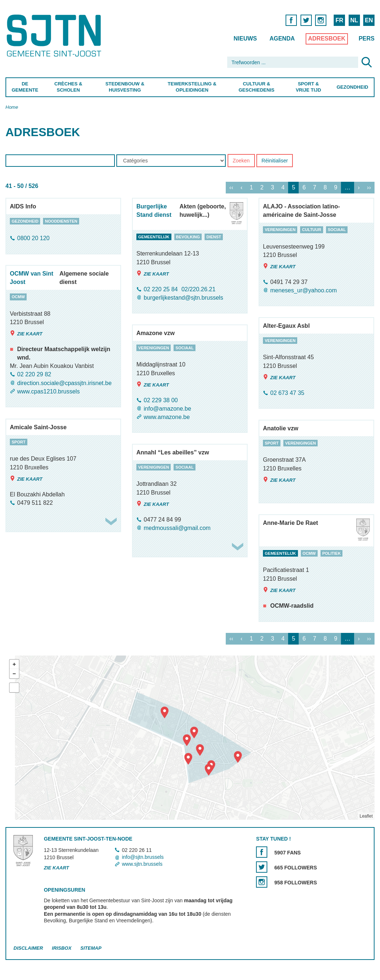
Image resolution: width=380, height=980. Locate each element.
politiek (332, 553)
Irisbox (61, 948)
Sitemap (91, 948)
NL (354, 20)
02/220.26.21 (198, 289)
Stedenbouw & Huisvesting (125, 87)
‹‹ (231, 188)
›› (369, 188)
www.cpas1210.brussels (49, 391)
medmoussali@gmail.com (177, 528)
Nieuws (245, 39)
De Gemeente (25, 87)
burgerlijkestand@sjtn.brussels (183, 298)
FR (339, 20)
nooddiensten (61, 221)
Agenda (282, 39)
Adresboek (327, 39)
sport (19, 442)
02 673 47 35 (287, 393)
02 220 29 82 (34, 375)
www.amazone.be (167, 417)
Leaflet (366, 816)
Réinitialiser (275, 161)
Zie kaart (153, 274)
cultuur (311, 230)
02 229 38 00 (161, 400)
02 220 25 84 (161, 289)
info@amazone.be (167, 409)
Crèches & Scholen (68, 87)
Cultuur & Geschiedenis (257, 87)
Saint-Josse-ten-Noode (55, 36)
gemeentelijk (154, 237)
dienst (214, 237)
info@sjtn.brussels (143, 857)
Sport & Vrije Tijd (308, 87)
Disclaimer (28, 948)
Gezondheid (352, 87)
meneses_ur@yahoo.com (304, 290)
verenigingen (280, 230)
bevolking (188, 237)
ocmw (18, 297)
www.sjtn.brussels (142, 864)
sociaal (337, 230)
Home (12, 107)
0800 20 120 (33, 239)
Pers (367, 39)
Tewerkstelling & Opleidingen (192, 87)
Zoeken (241, 161)
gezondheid (25, 221)
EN (369, 20)
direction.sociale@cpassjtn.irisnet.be (64, 383)
